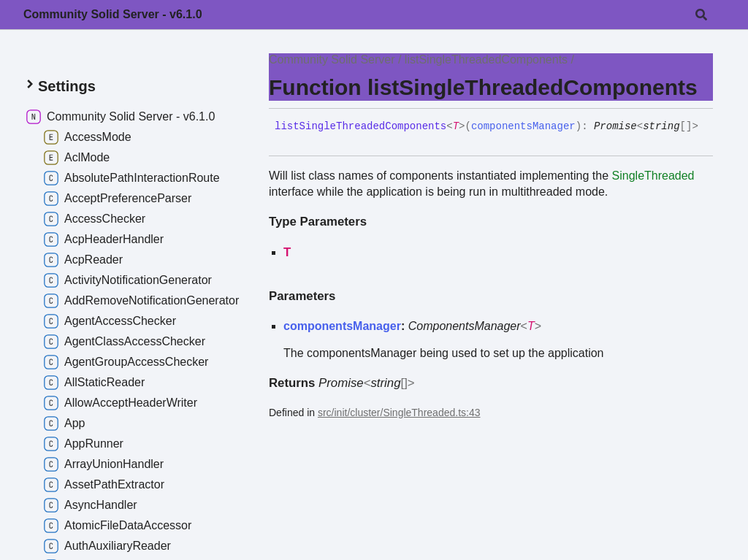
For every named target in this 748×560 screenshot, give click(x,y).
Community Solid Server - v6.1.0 (113, 14)
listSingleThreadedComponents (486, 60)
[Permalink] (286, 139)
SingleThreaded (653, 176)
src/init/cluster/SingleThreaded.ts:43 (399, 413)
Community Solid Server (332, 60)
